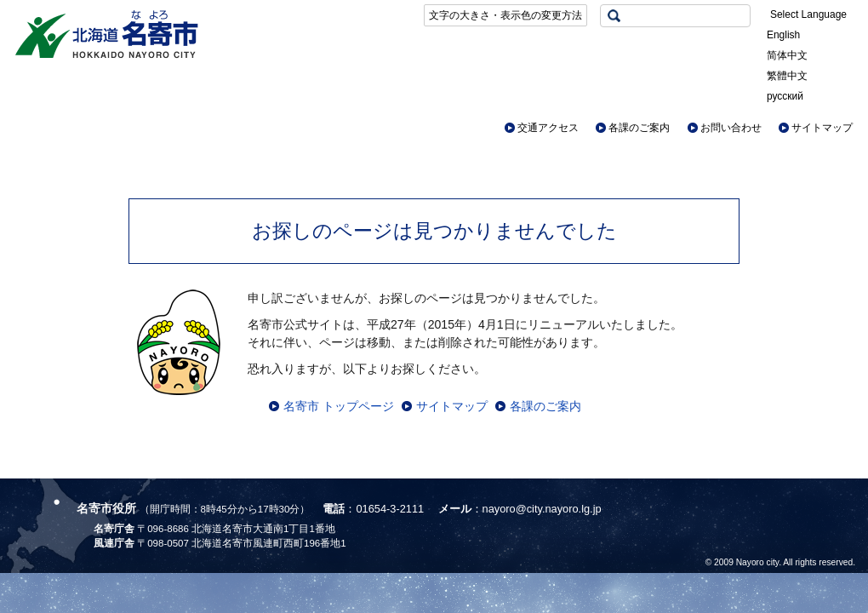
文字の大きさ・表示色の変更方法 (505, 15)
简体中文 (787, 55)
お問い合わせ (731, 128)
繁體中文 (787, 76)
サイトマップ (822, 128)
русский (785, 96)
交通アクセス (548, 128)
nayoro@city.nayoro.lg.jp (542, 509)
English (783, 35)
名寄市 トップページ (339, 406)
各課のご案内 (639, 128)
